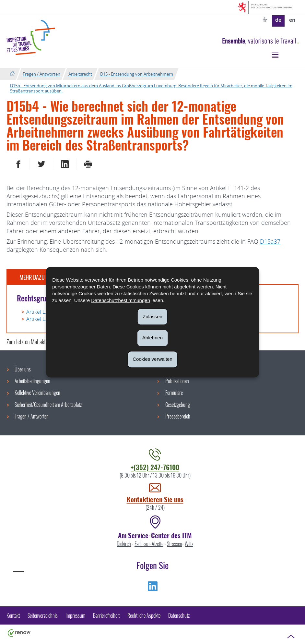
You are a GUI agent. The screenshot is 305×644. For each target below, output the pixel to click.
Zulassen (152, 316)
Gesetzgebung (178, 405)
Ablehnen (152, 338)
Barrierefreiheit (106, 615)
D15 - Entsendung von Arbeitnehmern (137, 74)
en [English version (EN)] (292, 20)
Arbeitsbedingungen (32, 381)
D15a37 (270, 241)
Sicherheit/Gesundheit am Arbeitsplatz (48, 405)
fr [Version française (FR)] (265, 20)
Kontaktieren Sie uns (155, 499)
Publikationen (177, 381)
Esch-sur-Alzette (149, 544)
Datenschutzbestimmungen (121, 300)
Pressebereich (178, 416)
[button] (275, 55)
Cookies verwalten (152, 359)
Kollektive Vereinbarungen (37, 393)
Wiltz (189, 544)
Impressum (75, 615)
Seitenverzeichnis (43, 615)
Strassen (175, 544)
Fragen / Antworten (41, 74)
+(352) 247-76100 (155, 467)
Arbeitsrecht (80, 74)
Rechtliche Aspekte (144, 615)
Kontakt (13, 615)
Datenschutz (179, 615)
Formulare (174, 393)
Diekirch (124, 544)
